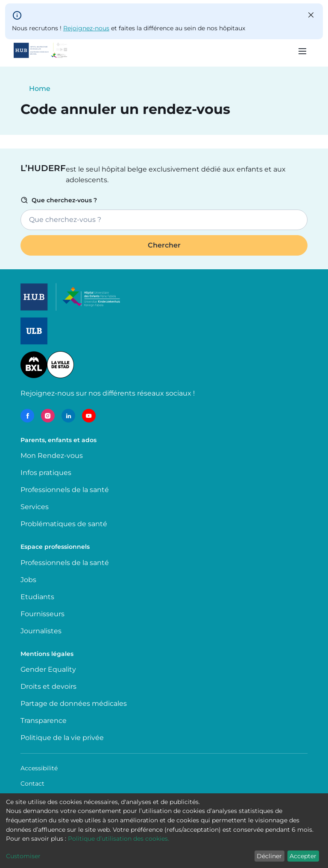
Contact (32, 784)
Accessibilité (39, 768)
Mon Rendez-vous (52, 456)
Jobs (28, 580)
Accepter (303, 856)
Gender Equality (48, 669)
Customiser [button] (23, 856)
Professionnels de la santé (65, 490)
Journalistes (41, 631)
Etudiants (37, 597)
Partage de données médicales (74, 703)
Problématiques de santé (64, 524)
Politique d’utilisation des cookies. (119, 839)
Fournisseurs (42, 614)
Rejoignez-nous (86, 28)
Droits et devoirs (48, 686)
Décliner (269, 856)
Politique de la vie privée (62, 738)
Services (35, 507)
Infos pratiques (46, 473)
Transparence (44, 721)
